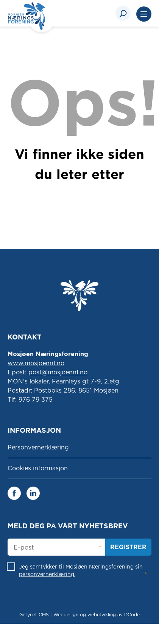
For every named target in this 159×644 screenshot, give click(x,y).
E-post (24, 548)
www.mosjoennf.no (36, 363)
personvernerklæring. (47, 574)
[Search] (123, 13)
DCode (132, 615)
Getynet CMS (34, 615)
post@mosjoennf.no (58, 372)
